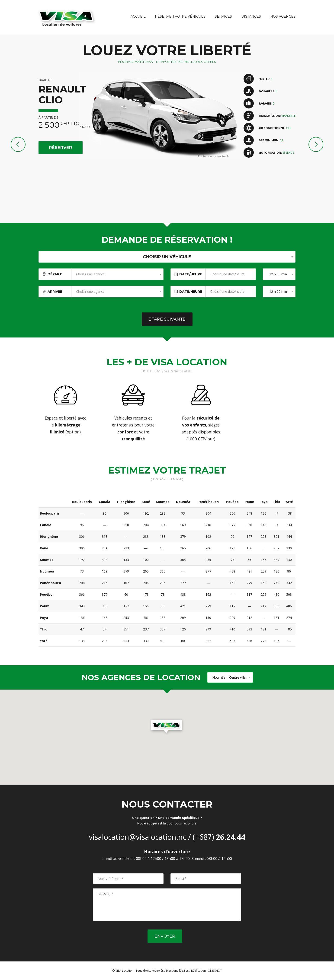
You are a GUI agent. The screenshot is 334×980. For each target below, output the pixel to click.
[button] (167, 727)
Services (223, 16)
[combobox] (117, 274)
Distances (251, 16)
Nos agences (283, 16)
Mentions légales (177, 971)
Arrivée (55, 292)
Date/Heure (191, 274)
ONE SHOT (215, 971)
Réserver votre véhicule (180, 16)
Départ (55, 274)
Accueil (138, 16)
